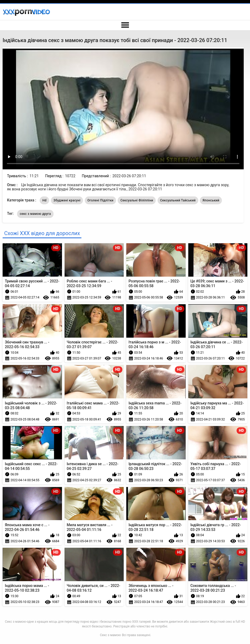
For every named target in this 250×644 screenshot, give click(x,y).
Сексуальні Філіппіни (137, 200)
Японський (211, 200)
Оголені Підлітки (100, 200)
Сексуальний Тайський (178, 200)
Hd (44, 200)
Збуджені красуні (67, 200)
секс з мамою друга (35, 214)
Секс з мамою (111, 635)
